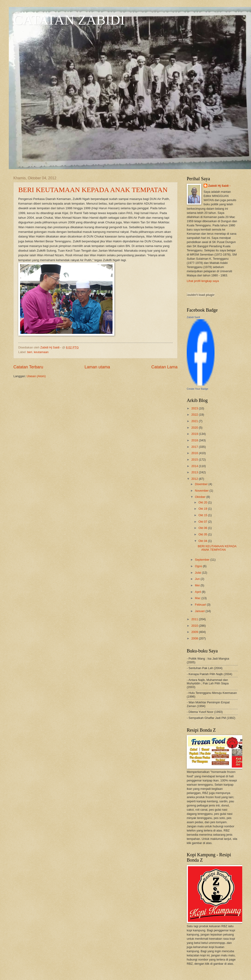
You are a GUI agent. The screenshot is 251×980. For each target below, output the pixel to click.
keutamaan (41, 352)
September (203, 560)
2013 (195, 472)
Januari (200, 611)
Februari (201, 605)
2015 (195, 460)
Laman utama (97, 367)
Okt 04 (203, 541)
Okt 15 (203, 515)
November (202, 491)
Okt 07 (203, 522)
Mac (198, 598)
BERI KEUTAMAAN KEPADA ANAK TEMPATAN (93, 190)
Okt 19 (203, 509)
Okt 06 (203, 528)
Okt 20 (203, 502)
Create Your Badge (197, 389)
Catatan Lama (164, 367)
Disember (202, 484)
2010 (195, 626)
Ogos (199, 566)
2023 (195, 408)
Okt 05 (203, 534)
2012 (195, 479)
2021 (195, 421)
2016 (195, 453)
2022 (195, 415)
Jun (198, 579)
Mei (198, 585)
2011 (195, 619)
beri (30, 352)
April (198, 592)
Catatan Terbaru (28, 367)
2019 (195, 434)
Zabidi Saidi (193, 317)
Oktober (200, 497)
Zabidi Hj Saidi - (219, 186)
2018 (195, 440)
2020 (195, 428)
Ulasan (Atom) (36, 376)
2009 (195, 632)
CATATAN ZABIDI (69, 20)
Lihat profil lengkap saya (203, 281)
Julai (198, 573)
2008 (195, 638)
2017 (195, 447)
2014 (195, 466)
